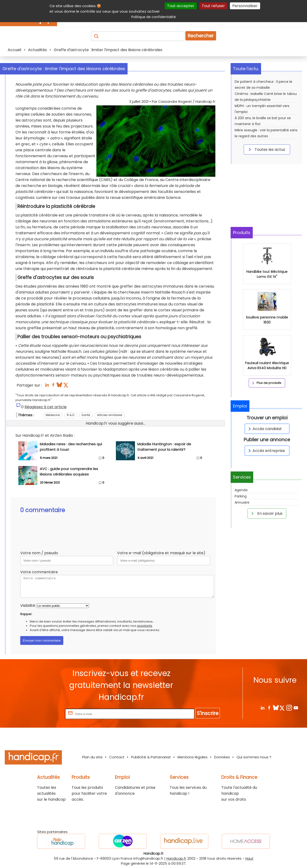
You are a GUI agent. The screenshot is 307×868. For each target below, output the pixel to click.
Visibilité (28, 606)
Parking (241, 496)
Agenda (241, 490)
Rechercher (201, 36)
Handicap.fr (176, 858)
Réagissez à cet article (46, 407)
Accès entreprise (266, 451)
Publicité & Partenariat (151, 757)
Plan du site (92, 757)
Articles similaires (110, 415)
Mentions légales (193, 757)
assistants (145, 626)
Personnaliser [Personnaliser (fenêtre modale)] (245, 6)
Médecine (53, 415)
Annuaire (242, 502)
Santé (86, 415)
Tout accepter (181, 6)
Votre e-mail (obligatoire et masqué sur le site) (161, 553)
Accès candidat (264, 429)
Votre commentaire (39, 572)
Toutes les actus (266, 149)
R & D (71, 415)
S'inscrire (208, 713)
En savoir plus (266, 513)
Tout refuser (213, 6)
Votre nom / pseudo (39, 553)
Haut (249, 858)
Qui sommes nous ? (254, 757)
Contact (117, 757)
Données (222, 757)
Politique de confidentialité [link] (154, 17)
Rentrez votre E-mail (45, 714)
